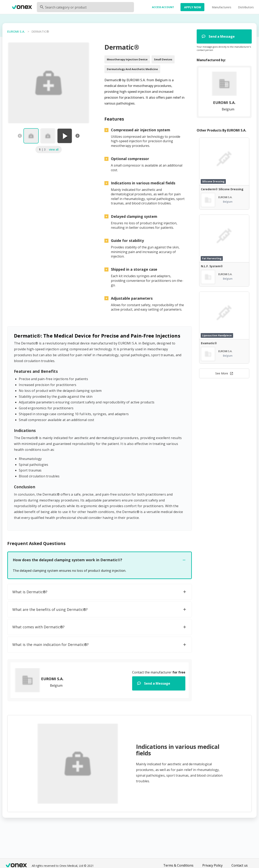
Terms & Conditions (178, 865)
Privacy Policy (212, 865)
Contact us (240, 865)
